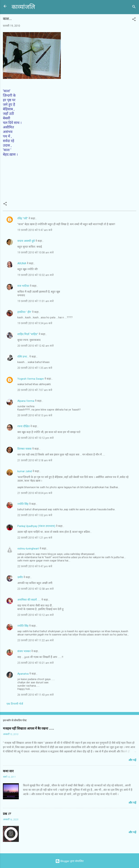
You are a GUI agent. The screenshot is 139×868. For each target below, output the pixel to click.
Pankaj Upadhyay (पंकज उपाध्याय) (36, 526)
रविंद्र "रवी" (23, 218)
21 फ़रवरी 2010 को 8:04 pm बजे (35, 493)
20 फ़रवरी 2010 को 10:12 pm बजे (35, 438)
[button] (134, 20)
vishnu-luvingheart (28, 549)
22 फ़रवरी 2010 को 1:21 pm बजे (35, 538)
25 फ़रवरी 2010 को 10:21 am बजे (35, 663)
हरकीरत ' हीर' (24, 312)
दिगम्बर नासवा (24, 449)
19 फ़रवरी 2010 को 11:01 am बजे (35, 301)
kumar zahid (25, 471)
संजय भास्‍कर (24, 651)
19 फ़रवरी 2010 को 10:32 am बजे (35, 275)
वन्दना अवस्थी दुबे (26, 241)
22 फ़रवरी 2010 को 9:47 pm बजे (35, 566)
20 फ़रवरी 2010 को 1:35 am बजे (35, 368)
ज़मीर (20, 577)
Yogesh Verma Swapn (31, 379)
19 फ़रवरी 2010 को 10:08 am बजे (35, 253)
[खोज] (134, 7)
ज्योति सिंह (23, 504)
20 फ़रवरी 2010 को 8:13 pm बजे (35, 415)
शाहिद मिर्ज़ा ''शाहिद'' (28, 334)
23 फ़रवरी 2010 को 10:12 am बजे (35, 615)
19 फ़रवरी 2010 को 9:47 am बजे (35, 230)
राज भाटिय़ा (23, 286)
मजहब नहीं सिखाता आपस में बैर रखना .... (28, 729)
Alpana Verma (26, 401)
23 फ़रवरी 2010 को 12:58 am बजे (35, 589)
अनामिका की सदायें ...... (29, 600)
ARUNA (22, 263)
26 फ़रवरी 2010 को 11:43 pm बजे (35, 695)
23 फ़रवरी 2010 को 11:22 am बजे (35, 640)
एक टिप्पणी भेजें (15, 704)
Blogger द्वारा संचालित (69, 861)
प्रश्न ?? (7, 814)
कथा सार (8, 771)
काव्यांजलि (23, 7)
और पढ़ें (132, 760)
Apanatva (23, 674)
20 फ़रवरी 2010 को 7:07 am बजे (35, 390)
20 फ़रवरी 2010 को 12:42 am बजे (35, 346)
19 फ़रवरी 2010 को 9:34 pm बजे (35, 323)
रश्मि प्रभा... (23, 357)
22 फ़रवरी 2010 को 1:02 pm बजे (35, 515)
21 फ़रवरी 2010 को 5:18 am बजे (35, 460)
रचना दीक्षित (24, 426)
